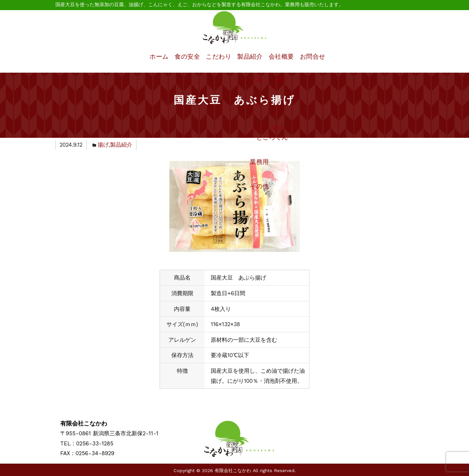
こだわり (213, 56)
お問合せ (324, 56)
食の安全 (176, 56)
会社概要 (287, 56)
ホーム (142, 56)
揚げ (103, 144)
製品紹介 (250, 56)
